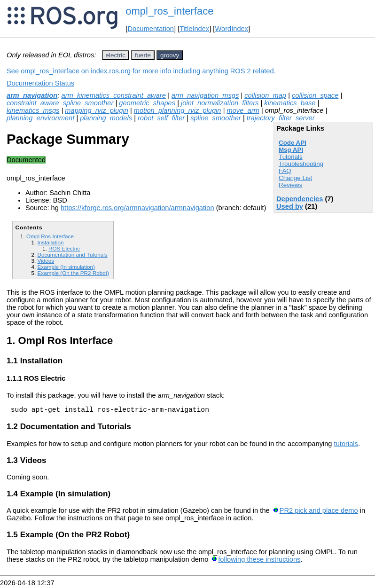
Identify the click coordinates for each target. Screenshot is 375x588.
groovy (170, 55)
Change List (295, 178)
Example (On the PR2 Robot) (73, 273)
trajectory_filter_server (281, 118)
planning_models (106, 118)
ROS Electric (64, 248)
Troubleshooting (301, 164)
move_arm (243, 110)
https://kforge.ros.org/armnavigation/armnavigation (137, 208)
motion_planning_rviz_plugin (178, 110)
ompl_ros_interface (169, 11)
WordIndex (231, 29)
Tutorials (291, 157)
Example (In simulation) (66, 267)
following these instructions (259, 561)
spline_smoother (216, 118)
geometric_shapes (147, 103)
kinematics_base (290, 103)
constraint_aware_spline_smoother (60, 103)
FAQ (285, 171)
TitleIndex (194, 29)
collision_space (315, 95)
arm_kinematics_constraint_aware (113, 95)
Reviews (290, 185)
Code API (293, 143)
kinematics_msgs (33, 110)
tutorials (346, 445)
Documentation (151, 29)
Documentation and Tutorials (72, 255)
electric (116, 55)
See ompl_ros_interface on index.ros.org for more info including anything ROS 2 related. (141, 71)
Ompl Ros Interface (50, 236)
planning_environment (40, 118)
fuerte (143, 55)
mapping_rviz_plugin (96, 110)
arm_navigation (32, 95)
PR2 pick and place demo (319, 512)
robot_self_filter (161, 118)
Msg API (291, 150)
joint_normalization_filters (220, 103)
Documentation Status (40, 83)
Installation (50, 242)
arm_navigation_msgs (205, 95)
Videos (46, 261)
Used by (290, 206)
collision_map (265, 95)
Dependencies (300, 199)
